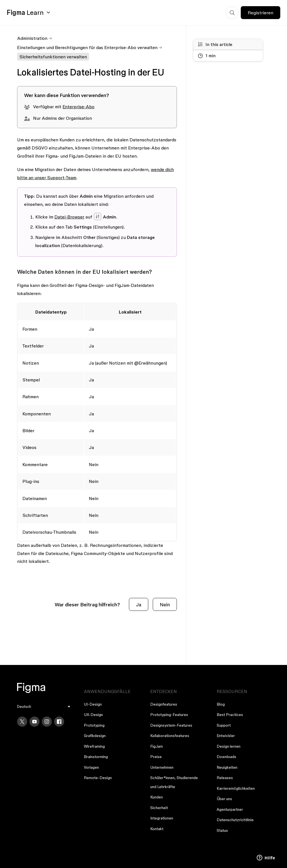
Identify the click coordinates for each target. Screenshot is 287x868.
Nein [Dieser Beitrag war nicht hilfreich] (165, 605)
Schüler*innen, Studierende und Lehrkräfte (174, 782)
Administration (32, 38)
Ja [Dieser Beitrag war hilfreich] (139, 605)
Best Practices (230, 715)
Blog (221, 704)
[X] (22, 722)
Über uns (224, 799)
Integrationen (162, 818)
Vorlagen (91, 767)
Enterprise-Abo (78, 107)
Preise (156, 757)
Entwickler (226, 736)
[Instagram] (47, 722)
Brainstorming (96, 757)
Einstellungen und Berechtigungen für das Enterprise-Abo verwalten (87, 47)
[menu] (44, 707)
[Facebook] (59, 722)
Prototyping (94, 725)
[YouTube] (34, 722)
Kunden (157, 797)
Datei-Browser (69, 217)
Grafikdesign (95, 736)
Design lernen (229, 746)
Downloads (226, 757)
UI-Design (93, 704)
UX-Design (93, 715)
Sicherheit (159, 808)
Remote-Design (98, 778)
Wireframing (94, 746)
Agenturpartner (230, 809)
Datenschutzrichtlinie (235, 820)
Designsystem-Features (171, 725)
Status (222, 830)
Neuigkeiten (227, 767)
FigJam (157, 746)
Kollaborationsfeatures (170, 736)
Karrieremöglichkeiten (236, 788)
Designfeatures (164, 704)
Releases (225, 778)
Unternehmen (162, 767)
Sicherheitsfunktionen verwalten (53, 57)
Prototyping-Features (169, 715)
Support (224, 725)
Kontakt (157, 829)
